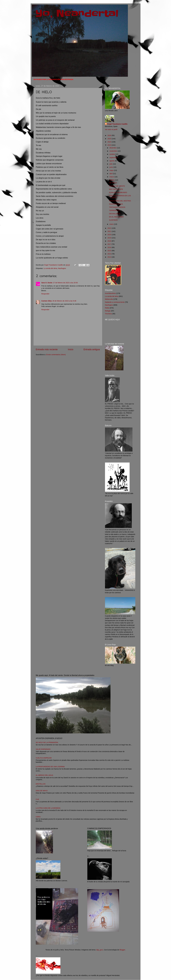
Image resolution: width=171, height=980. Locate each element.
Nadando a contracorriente (115, 302)
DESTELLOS (41, 784)
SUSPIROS (113, 220)
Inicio (71, 349)
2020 (110, 235)
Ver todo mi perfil (111, 129)
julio (111, 164)
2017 (110, 244)
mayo (112, 170)
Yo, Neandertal (77, 14)
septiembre (114, 158)
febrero (112, 180)
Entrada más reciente (47, 349)
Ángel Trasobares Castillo (117, 124)
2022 (110, 228)
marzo (112, 177)
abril (111, 174)
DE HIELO (113, 183)
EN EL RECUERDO (116, 217)
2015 (110, 251)
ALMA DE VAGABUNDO (118, 192)
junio (111, 167)
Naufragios (62, 268)
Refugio (108, 311)
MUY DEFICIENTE (116, 189)
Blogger (122, 950)
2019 (110, 238)
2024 (110, 142)
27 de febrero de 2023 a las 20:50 (65, 283)
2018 (110, 241)
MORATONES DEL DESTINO (120, 201)
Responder (45, 294)
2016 (110, 247)
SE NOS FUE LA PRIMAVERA (47, 742)
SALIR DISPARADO (43, 749)
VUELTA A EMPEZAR (44, 758)
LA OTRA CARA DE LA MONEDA (48, 808)
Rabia (107, 308)
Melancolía (109, 299)
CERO (38, 817)
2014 (110, 254)
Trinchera (108, 314)
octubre (112, 154)
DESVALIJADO (115, 214)
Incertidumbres (110, 293)
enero (112, 224)
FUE (37, 799)
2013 (110, 257)
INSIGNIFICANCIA (116, 204)
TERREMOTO (114, 210)
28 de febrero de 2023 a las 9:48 (64, 301)
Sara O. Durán (47, 283)
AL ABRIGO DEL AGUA (44, 775)
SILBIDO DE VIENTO (117, 186)
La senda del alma (50, 268)
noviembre (114, 151)
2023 (110, 145)
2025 (110, 139)
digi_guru (100, 950)
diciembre (113, 148)
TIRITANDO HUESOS (117, 207)
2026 (110, 135)
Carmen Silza (47, 301)
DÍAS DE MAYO (42, 791)
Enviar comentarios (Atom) (56, 355)
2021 (110, 231)
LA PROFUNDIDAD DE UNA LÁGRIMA (50, 767)
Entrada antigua (92, 349)
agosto (112, 161)
